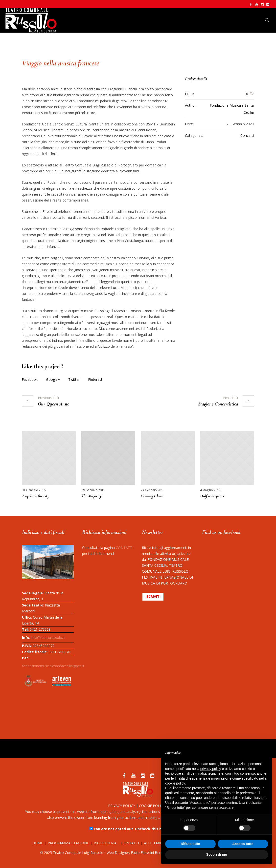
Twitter (74, 379)
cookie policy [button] (175, 783)
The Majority (92, 496)
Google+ (53, 379)
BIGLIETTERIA (105, 843)
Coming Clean (152, 496)
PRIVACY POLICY (122, 806)
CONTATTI (125, 548)
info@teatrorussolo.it (48, 637)
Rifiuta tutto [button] (191, 844)
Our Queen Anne (53, 404)
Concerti (247, 135)
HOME (38, 843)
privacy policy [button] (211, 769)
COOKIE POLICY (152, 806)
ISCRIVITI (153, 596)
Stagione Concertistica (218, 404)
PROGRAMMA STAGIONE (68, 843)
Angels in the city (36, 496)
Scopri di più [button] (217, 854)
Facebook (30, 379)
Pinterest (95, 379)
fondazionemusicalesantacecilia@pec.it (53, 666)
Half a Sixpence (212, 496)
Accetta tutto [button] (243, 844)
